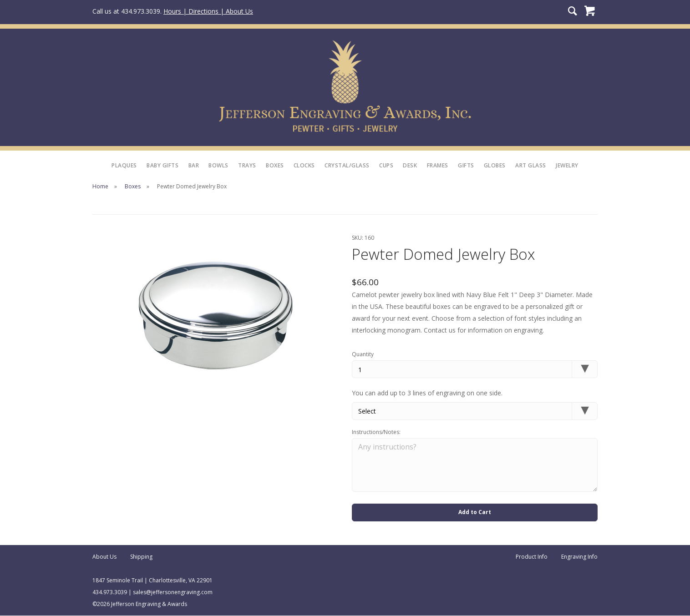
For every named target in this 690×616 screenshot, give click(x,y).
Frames (438, 165)
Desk (410, 165)
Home (100, 186)
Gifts (466, 165)
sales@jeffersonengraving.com (173, 593)
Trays (247, 165)
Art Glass (531, 165)
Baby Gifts (162, 165)
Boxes (275, 165)
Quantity (363, 354)
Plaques (124, 165)
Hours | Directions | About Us (208, 11)
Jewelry (567, 165)
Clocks (304, 165)
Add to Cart (475, 512)
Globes (495, 165)
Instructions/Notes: (376, 432)
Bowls (218, 165)
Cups (386, 165)
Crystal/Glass (347, 165)
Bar (194, 165)
